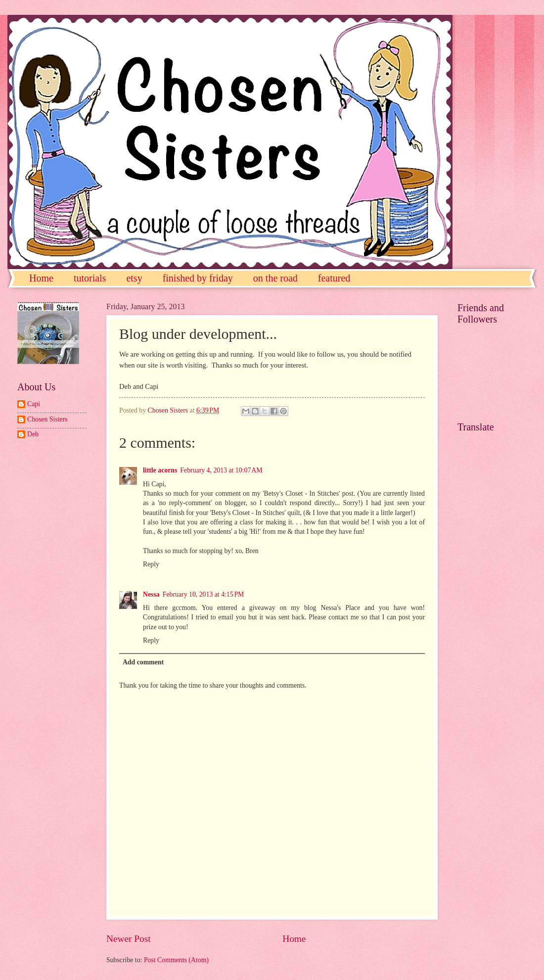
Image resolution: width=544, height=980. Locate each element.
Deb (33, 434)
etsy (134, 278)
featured (334, 278)
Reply (151, 564)
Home (41, 278)
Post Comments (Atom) (176, 960)
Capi (34, 404)
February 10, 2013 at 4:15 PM (204, 594)
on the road (275, 278)
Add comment (143, 662)
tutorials (90, 278)
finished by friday (198, 278)
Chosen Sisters (47, 419)
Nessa (151, 594)
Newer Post (129, 939)
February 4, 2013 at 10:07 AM (221, 470)
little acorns (160, 470)
